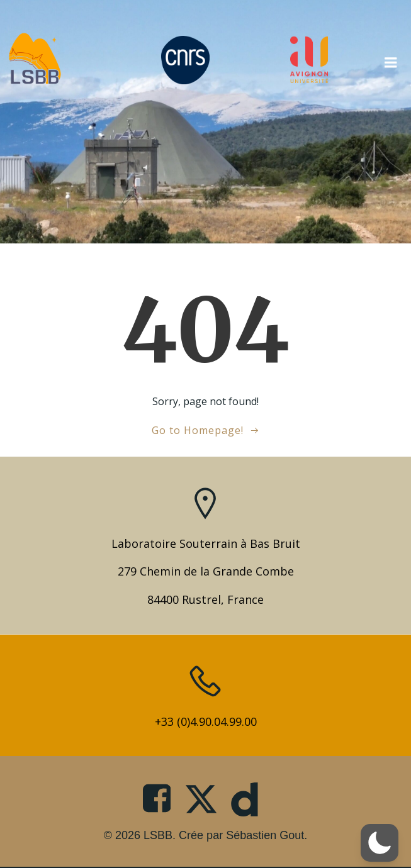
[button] (380, 843)
